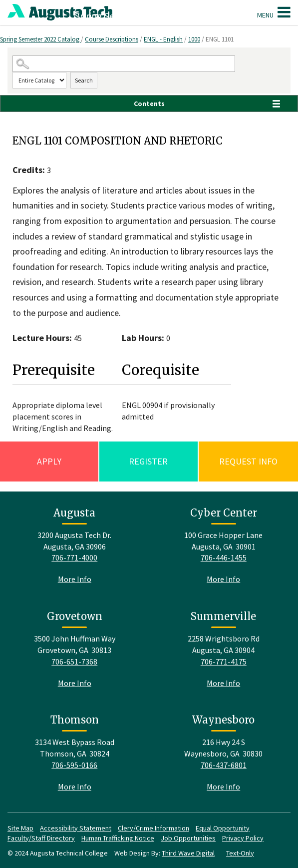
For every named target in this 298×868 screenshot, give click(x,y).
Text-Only (240, 853)
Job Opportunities (188, 838)
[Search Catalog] (124, 64)
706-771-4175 (224, 661)
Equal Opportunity (223, 828)
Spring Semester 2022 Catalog (40, 39)
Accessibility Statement (76, 828)
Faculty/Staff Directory (41, 838)
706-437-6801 (224, 765)
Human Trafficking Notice (118, 838)
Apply (49, 461)
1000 (194, 39)
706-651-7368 (74, 661)
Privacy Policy (243, 838)
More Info (75, 579)
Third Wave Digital (188, 853)
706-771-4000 (74, 557)
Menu (274, 12)
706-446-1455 (224, 557)
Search (84, 80)
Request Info (248, 461)
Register (148, 461)
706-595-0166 (74, 765)
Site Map (20, 828)
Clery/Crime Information (153, 828)
